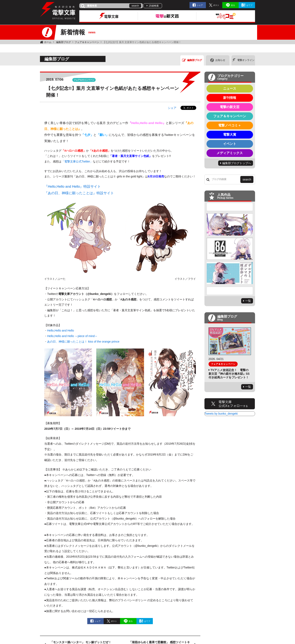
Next (230, 291)
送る (233, 5)
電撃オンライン (243, 60)
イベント (230, 144)
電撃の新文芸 (230, 107)
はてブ (249, 5)
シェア (200, 5)
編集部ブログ (64, 42)
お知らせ (218, 60)
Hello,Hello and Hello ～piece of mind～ (72, 336)
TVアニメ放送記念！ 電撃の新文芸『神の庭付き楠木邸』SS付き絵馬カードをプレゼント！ (229, 374)
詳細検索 (154, 6)
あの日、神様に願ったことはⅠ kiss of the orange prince (83, 342)
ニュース (230, 89)
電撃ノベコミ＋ (230, 125)
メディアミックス (230, 153)
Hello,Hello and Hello (61, 330)
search (135, 6)
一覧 (248, 301)
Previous (230, 207)
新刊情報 (230, 98)
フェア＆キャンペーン (87, 42)
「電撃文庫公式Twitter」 (77, 161)
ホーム (48, 42)
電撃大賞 (230, 135)
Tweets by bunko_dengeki (221, 414)
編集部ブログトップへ (237, 163)
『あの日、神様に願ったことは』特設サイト (79, 193)
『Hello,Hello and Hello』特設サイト (73, 187)
